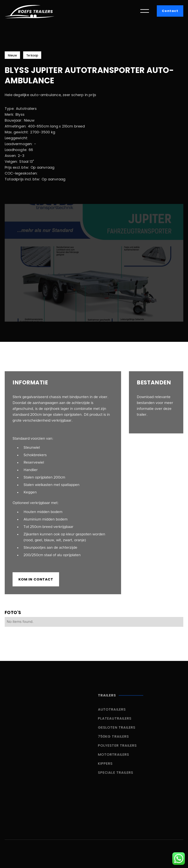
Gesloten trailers (117, 731)
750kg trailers (113, 740)
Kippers (105, 767)
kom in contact (36, 579)
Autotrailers (112, 713)
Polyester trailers (117, 749)
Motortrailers (114, 758)
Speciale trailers (116, 777)
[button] (145, 11)
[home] (30, 11)
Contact (170, 11)
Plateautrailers (115, 722)
